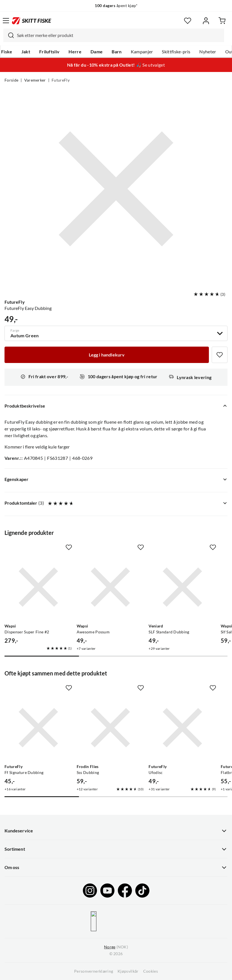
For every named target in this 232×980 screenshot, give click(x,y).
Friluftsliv (49, 52)
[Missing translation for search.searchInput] (9, 35)
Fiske (7, 52)
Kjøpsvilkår (128, 971)
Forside (11, 80)
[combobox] (114, 35)
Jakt (26, 52)
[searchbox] (119, 35)
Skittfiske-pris (176, 52)
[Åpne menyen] (6, 21)
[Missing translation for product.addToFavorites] (220, 355)
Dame (97, 52)
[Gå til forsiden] (32, 21)
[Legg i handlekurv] (107, 355)
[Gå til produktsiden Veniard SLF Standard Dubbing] (182, 587)
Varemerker (35, 80)
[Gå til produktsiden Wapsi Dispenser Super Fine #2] (38, 587)
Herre (75, 52)
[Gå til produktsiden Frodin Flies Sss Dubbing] (111, 728)
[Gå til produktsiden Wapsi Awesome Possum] (111, 587)
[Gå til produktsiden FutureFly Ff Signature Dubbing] (38, 728)
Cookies (151, 971)
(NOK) (116, 947)
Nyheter (208, 52)
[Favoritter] (188, 21)
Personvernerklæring (94, 971)
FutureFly (61, 80)
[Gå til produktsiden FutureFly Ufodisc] (182, 728)
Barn (117, 52)
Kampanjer (142, 52)
